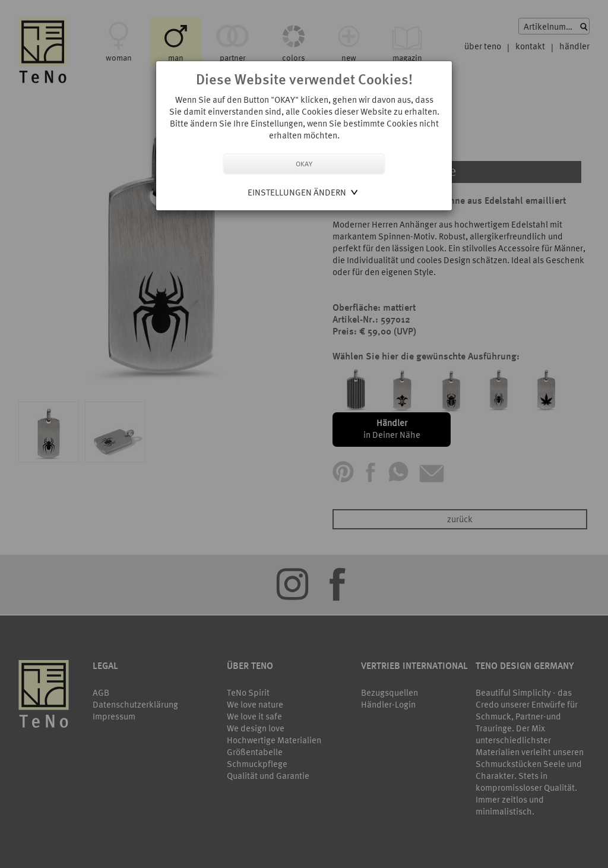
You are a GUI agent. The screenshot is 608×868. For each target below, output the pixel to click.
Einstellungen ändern (297, 192)
